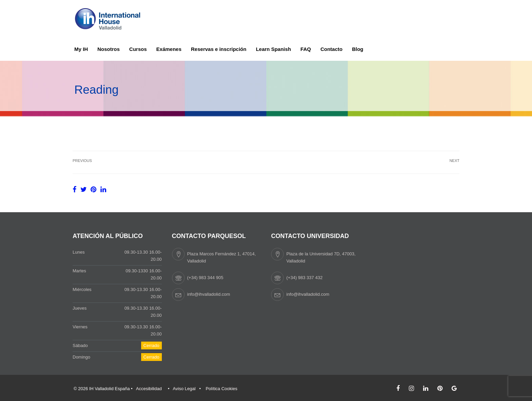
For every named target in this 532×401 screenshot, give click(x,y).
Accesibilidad (149, 389)
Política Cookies (221, 389)
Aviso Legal (184, 389)
